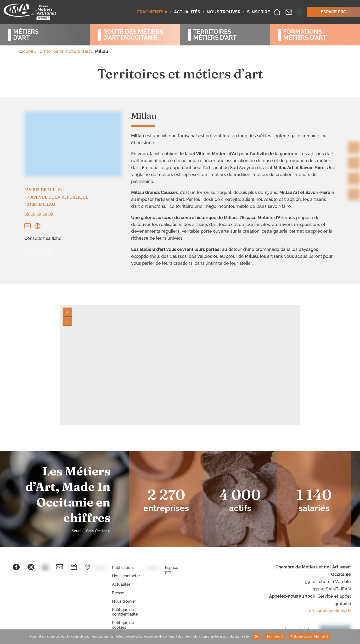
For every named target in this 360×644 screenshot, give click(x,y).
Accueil (25, 51)
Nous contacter (126, 576)
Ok (256, 636)
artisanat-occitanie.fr (330, 611)
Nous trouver (124, 601)
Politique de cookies (123, 625)
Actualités (121, 584)
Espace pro (172, 570)
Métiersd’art (26, 35)
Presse (118, 593)
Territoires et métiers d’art (64, 51)
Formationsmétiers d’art (305, 35)
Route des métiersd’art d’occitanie (133, 35)
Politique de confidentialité (125, 612)
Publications (123, 568)
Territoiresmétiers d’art (215, 35)
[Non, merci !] (354, 637)
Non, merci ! (274, 636)
